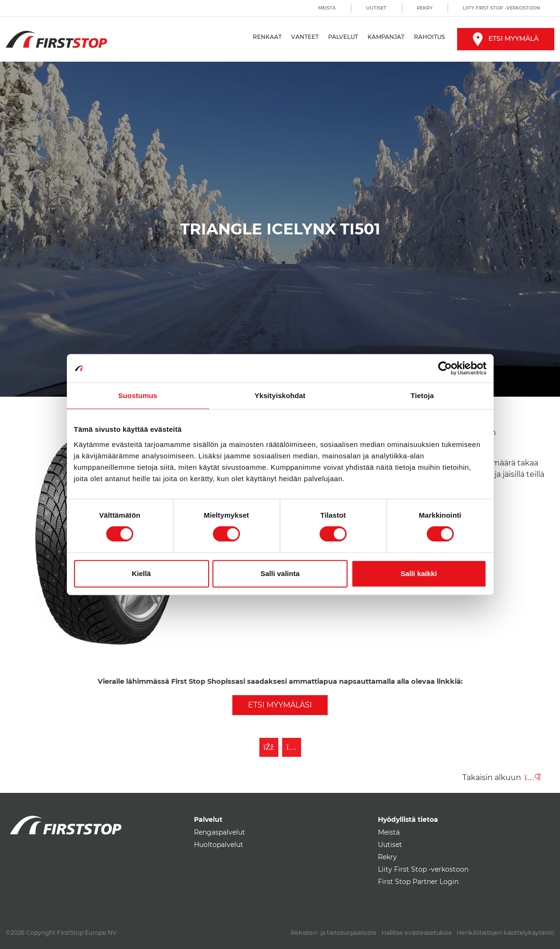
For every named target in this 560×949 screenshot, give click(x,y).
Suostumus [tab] (138, 395)
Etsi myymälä (506, 38)
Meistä (327, 8)
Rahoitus (429, 37)
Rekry (425, 8)
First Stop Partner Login (418, 882)
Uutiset (376, 8)
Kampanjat (386, 37)
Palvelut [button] (343, 37)
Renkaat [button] (267, 37)
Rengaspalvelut (220, 832)
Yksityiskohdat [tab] (280, 395)
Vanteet (305, 37)
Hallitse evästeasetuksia (417, 933)
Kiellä (141, 573)
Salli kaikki (419, 573)
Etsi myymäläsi (280, 705)
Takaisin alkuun (502, 777)
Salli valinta (280, 573)
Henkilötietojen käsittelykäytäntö (505, 933)
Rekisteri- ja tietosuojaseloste (334, 933)
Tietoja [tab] (422, 395)
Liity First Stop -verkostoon (501, 8)
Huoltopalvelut (219, 845)
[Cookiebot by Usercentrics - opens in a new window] (445, 368)
